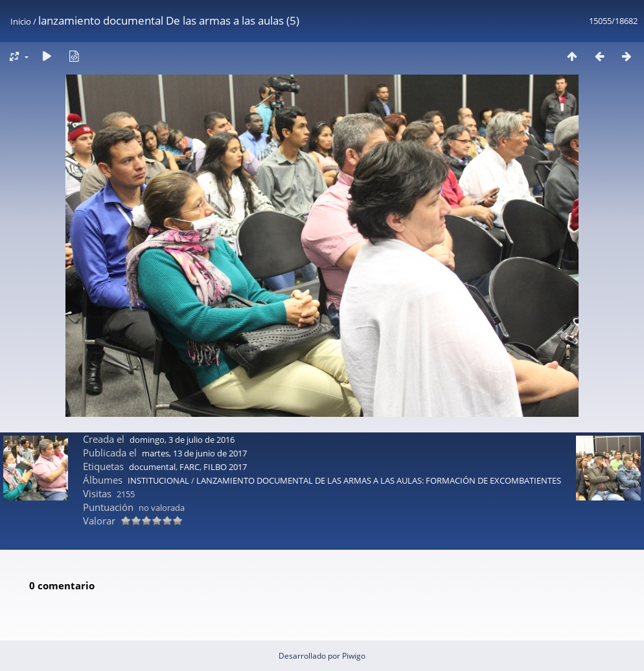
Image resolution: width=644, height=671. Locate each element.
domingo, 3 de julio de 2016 (182, 440)
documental (152, 467)
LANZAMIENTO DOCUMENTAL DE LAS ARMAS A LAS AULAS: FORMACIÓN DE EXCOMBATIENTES (379, 480)
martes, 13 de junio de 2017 (194, 453)
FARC (190, 467)
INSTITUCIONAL (158, 480)
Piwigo (354, 656)
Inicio (21, 21)
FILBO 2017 (225, 467)
